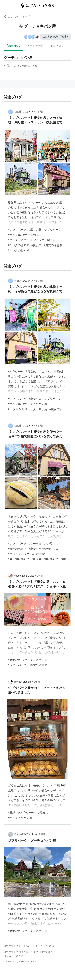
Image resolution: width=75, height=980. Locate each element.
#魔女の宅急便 (53, 245)
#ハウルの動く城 (19, 250)
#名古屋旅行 (39, 554)
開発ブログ (46, 952)
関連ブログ (57, 46)
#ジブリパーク (17, 230)
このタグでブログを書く (56, 37)
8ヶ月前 (40, 426)
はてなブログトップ (15, 956)
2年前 (40, 576)
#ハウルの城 (31, 235)
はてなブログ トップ (17, 17)
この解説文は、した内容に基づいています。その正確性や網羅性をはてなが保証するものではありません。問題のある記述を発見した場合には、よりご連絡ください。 (23, 66)
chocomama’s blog (24, 576)
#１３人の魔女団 (19, 245)
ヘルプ (34, 952)
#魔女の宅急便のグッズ (44, 549)
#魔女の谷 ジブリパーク (45, 230)
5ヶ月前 (40, 112)
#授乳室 (37, 245)
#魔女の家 (56, 409)
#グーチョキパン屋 (20, 240)
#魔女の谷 (14, 660)
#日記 (12, 813)
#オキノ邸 (14, 235)
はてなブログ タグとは (16, 952)
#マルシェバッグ (19, 554)
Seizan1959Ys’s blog (26, 834)
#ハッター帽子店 (45, 240)
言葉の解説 (13, 46)
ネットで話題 (35, 46)
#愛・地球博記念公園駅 (52, 559)
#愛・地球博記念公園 (21, 559)
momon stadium (23, 682)
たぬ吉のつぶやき (24, 112)
